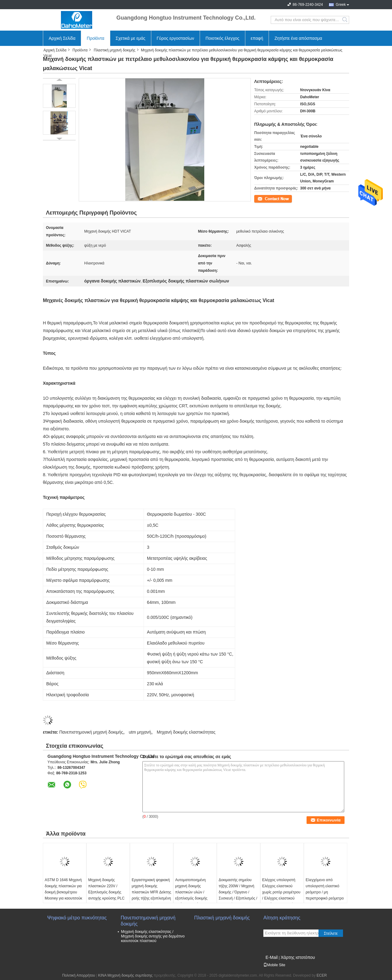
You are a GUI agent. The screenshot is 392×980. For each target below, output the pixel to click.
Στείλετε (331, 933)
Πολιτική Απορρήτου (79, 975)
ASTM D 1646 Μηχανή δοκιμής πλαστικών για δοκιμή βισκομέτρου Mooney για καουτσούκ (63, 889)
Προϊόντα (95, 38)
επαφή (257, 38)
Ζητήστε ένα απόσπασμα (298, 38)
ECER (322, 975)
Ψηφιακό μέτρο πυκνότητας (77, 918)
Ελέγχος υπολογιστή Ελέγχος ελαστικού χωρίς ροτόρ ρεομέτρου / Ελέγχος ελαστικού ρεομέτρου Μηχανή (281, 892)
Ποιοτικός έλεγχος (222, 38)
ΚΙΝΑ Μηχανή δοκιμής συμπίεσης (125, 975)
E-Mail (272, 957)
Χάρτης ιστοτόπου (298, 957)
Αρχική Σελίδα (62, 38)
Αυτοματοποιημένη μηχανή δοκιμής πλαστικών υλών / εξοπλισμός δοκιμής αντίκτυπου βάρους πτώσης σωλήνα (191, 895)
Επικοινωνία (264, 198)
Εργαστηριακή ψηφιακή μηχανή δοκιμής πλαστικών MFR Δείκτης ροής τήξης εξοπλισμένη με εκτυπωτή (151, 892)
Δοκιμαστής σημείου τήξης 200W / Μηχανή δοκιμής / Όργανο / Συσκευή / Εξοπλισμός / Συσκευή (238, 892)
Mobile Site (274, 965)
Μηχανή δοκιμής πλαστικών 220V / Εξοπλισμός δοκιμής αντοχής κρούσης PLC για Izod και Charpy (106, 892)
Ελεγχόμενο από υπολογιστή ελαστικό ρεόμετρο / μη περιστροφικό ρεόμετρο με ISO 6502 (325, 892)
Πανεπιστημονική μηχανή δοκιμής (91, 732)
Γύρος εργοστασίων (176, 38)
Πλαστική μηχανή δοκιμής (115, 50)
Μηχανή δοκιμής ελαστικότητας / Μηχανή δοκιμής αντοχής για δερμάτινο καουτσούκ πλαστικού (153, 936)
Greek (341, 5)
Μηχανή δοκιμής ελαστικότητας (186, 732)
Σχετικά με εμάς (131, 38)
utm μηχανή (140, 732)
